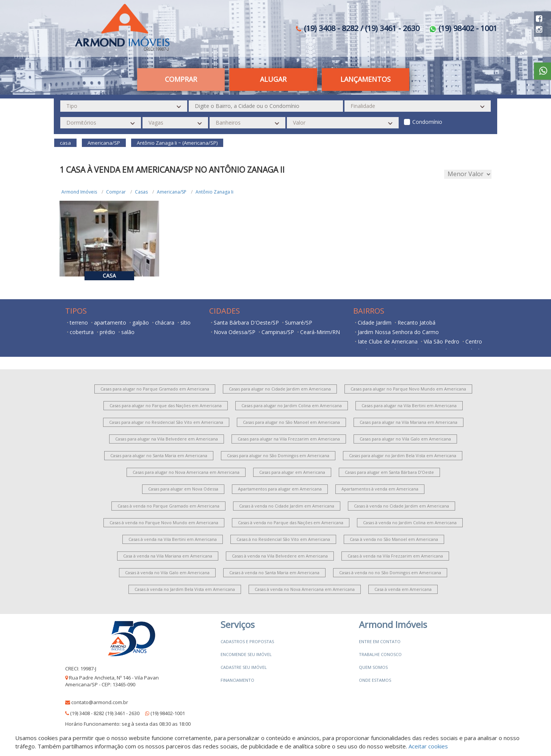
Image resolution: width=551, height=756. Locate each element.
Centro (474, 341)
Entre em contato (380, 641)
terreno (79, 323)
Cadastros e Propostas (247, 641)
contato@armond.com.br (100, 702)
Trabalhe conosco (380, 654)
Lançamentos (366, 79)
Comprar (181, 79)
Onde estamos (375, 680)
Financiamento (237, 680)
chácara (165, 323)
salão (128, 332)
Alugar (273, 79)
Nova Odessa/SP (235, 332)
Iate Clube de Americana (388, 341)
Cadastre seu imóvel (244, 667)
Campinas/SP (278, 332)
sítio (185, 323)
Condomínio (427, 122)
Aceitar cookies (428, 746)
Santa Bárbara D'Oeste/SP (246, 323)
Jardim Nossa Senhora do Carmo (398, 332)
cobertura (82, 332)
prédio (107, 332)
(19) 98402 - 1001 (463, 28)
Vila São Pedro (441, 341)
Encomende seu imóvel (246, 654)
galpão (141, 323)
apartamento (110, 323)
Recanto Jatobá (416, 323)
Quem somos (373, 667)
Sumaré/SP (299, 323)
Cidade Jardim (375, 323)
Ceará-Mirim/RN (320, 332)
